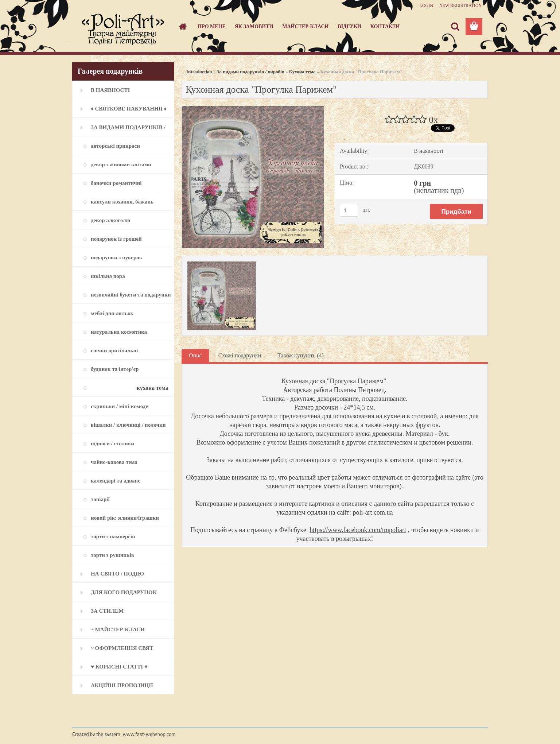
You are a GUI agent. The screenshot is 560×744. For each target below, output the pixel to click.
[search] (455, 27)
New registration (460, 5)
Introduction (199, 72)
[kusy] (349, 210)
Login (426, 5)
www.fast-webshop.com (149, 734)
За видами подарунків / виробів (251, 72)
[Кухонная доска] (253, 109)
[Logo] (122, 27)
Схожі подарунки (240, 355)
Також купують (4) (301, 355)
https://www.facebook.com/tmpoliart (358, 530)
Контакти (385, 26)
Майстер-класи (305, 26)
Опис (195, 355)
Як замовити (254, 26)
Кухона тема (302, 72)
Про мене (212, 26)
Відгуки (349, 26)
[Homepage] (182, 27)
